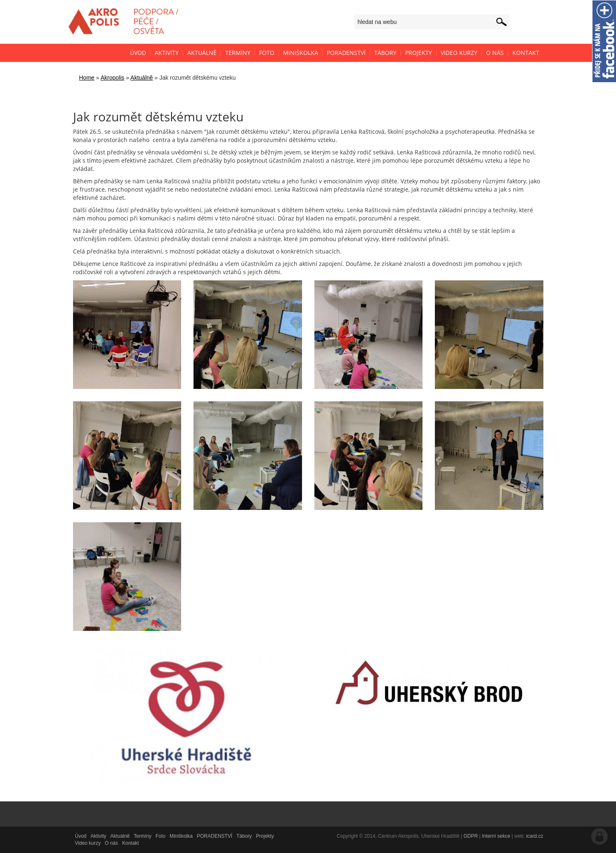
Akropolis (113, 78)
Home (87, 78)
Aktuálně (142, 78)
